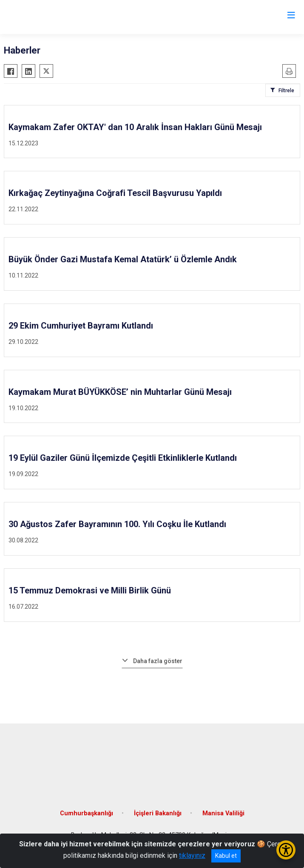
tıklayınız (192, 855)
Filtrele (286, 91)
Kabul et (226, 856)
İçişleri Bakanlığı (158, 813)
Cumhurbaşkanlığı (87, 813)
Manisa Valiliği (223, 813)
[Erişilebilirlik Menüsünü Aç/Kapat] (286, 850)
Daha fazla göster (158, 661)
